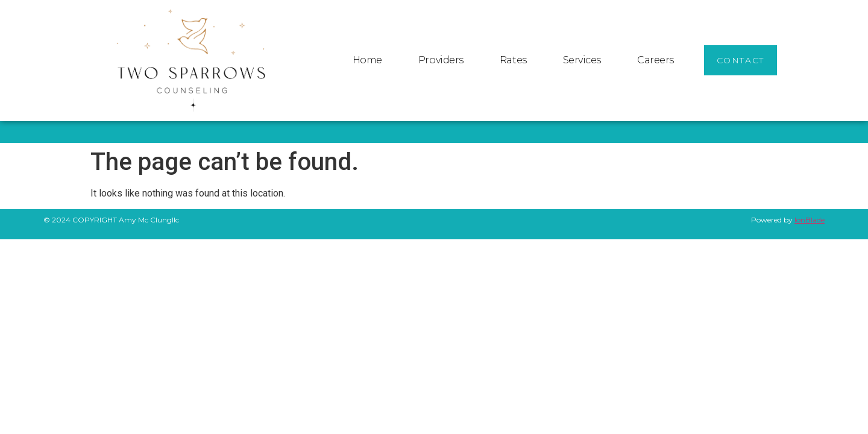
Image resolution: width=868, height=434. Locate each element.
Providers (441, 60)
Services (582, 60)
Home (367, 60)
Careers (656, 60)
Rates (513, 60)
